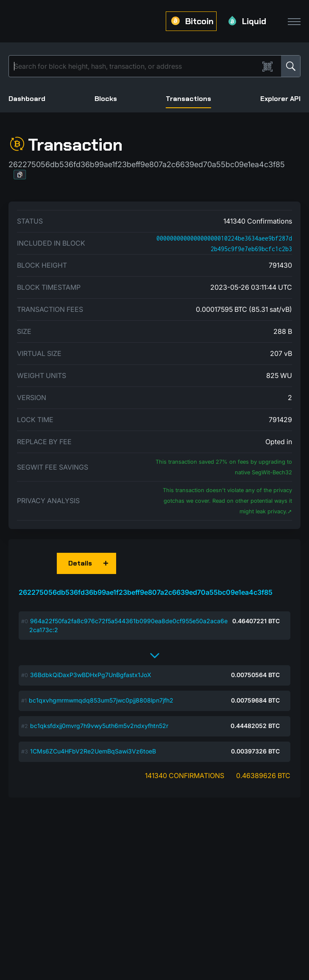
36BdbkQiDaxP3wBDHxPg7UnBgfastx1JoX (91, 675)
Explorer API (280, 99)
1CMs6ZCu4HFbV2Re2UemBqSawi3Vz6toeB (93, 751)
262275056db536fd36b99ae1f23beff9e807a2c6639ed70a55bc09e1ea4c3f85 (146, 592)
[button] (20, 175)
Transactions (188, 99)
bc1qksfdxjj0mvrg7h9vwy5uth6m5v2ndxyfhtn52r (99, 726)
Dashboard (27, 99)
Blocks (106, 99)
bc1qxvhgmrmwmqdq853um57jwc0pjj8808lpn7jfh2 (101, 700)
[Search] (136, 66)
